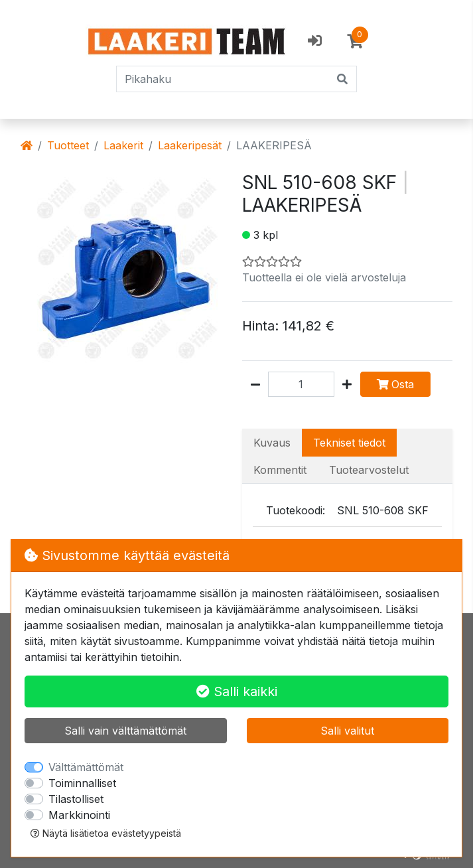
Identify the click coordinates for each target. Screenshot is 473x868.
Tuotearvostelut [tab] (369, 470)
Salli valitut (347, 731)
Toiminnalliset (82, 783)
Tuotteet (68, 145)
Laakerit (123, 145)
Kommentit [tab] (280, 470)
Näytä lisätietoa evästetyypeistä (106, 833)
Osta (395, 384)
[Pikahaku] (223, 79)
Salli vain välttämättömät (125, 731)
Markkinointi (79, 815)
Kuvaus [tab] (272, 443)
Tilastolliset (76, 799)
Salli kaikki (237, 691)
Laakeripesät (190, 145)
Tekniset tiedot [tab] (349, 443)
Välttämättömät (86, 767)
